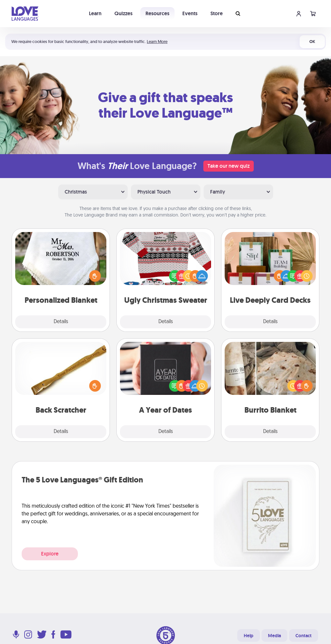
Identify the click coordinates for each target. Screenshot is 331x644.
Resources (157, 13)
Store (217, 13)
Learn (95, 13)
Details (61, 322)
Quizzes (123, 13)
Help (249, 636)
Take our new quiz (229, 166)
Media (274, 636)
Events (190, 13)
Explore (50, 554)
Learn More (157, 42)
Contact (304, 636)
